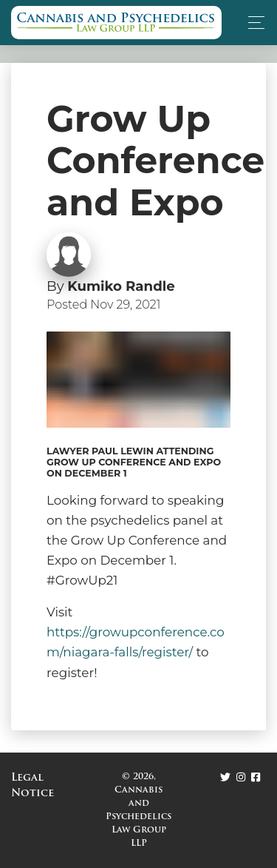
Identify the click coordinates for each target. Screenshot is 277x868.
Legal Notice (33, 786)
